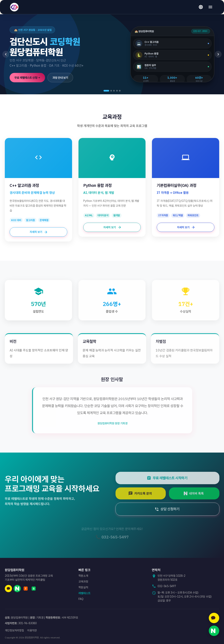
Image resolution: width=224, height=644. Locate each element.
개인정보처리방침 (14, 630)
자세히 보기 (38, 232)
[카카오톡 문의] (214, 618)
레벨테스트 (84, 593)
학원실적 (83, 587)
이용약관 (32, 630)
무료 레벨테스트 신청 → (27, 77)
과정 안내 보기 (60, 77)
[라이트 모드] (201, 7)
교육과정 (83, 582)
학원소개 (83, 576)
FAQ (81, 599)
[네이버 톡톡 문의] (214, 631)
